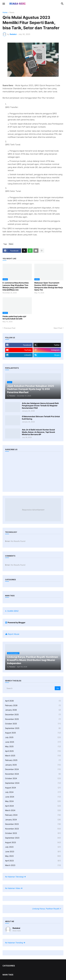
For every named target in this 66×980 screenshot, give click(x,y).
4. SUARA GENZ (12, 611)
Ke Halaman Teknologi (15, 877)
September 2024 (33, 783)
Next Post (58, 328)
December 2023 (33, 824)
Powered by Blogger (15, 622)
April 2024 (33, 806)
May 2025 (33, 746)
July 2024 (33, 792)
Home (5, 13)
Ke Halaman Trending (15, 943)
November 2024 (33, 774)
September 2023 (33, 838)
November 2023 (33, 829)
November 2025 (33, 719)
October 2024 (33, 778)
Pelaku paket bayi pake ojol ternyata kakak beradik (14, 317)
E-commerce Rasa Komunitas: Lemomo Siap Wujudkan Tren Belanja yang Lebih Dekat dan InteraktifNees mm (16, 286)
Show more (17, 931)
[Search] (30, 688)
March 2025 (33, 756)
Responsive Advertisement (33, 510)
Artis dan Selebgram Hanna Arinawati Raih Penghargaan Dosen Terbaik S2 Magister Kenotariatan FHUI (40, 406)
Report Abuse (14, 634)
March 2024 (33, 810)
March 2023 (33, 865)
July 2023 (33, 847)
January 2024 (33, 820)
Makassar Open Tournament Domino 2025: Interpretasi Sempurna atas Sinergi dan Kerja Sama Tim (49, 286)
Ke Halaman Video (14, 888)
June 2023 (33, 852)
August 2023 (33, 842)
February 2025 (33, 760)
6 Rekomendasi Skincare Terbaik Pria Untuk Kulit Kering (41, 418)
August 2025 (33, 733)
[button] (4, 4)
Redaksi (16, 928)
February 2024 (33, 815)
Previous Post (10, 328)
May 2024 (33, 801)
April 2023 (33, 861)
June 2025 (33, 742)
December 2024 (33, 769)
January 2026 (33, 710)
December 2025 (33, 715)
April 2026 (33, 701)
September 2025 (33, 728)
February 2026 (33, 705)
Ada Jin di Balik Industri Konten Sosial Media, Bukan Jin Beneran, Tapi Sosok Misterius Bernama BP (38, 432)
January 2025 (33, 765)
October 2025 (33, 724)
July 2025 (33, 737)
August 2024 (33, 788)
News (12, 13)
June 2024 (33, 797)
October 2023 (33, 833)
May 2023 (33, 856)
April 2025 (33, 751)
